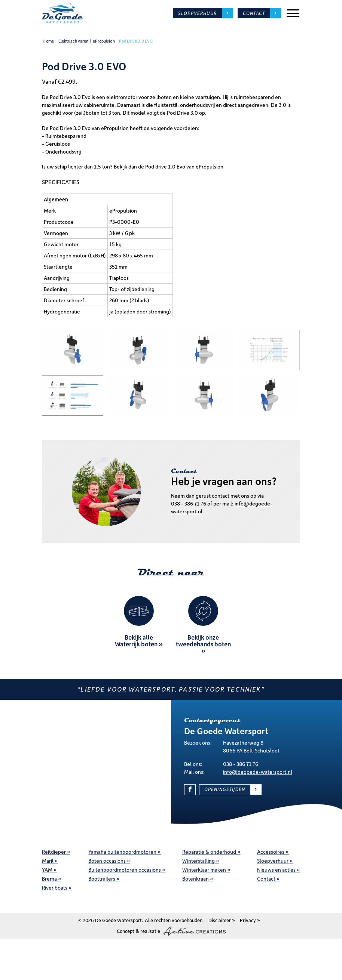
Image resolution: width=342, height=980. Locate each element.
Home (48, 41)
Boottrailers (102, 879)
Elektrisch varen (74, 41)
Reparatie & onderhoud (209, 852)
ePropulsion (104, 41)
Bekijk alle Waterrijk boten (136, 640)
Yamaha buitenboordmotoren (122, 852)
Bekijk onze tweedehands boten (203, 640)
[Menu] (293, 13)
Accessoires (271, 852)
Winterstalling (199, 861)
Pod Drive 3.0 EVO (136, 41)
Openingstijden (225, 789)
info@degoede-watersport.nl (258, 772)
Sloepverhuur (197, 13)
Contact (266, 879)
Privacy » (250, 920)
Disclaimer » (222, 920)
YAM (47, 870)
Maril (48, 861)
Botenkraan (196, 879)
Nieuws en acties (276, 870)
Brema (49, 879)
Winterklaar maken (204, 870)
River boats (55, 888)
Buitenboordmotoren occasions (125, 870)
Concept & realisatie (171, 931)
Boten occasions (107, 861)
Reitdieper (54, 852)
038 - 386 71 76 (189, 503)
